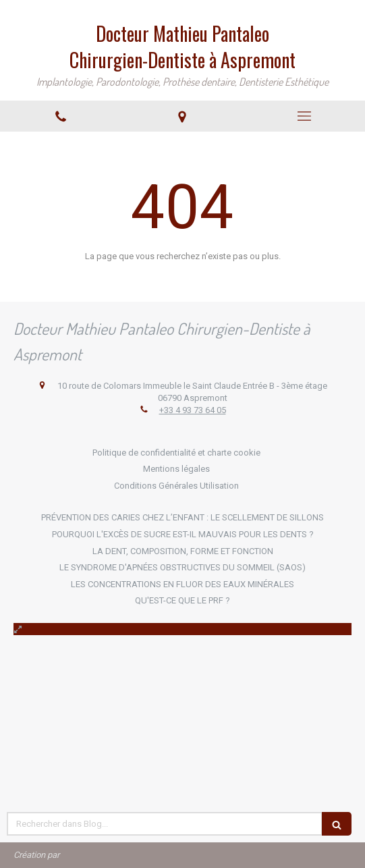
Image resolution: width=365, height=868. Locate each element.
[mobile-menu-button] (304, 116)
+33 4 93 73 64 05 (193, 410)
